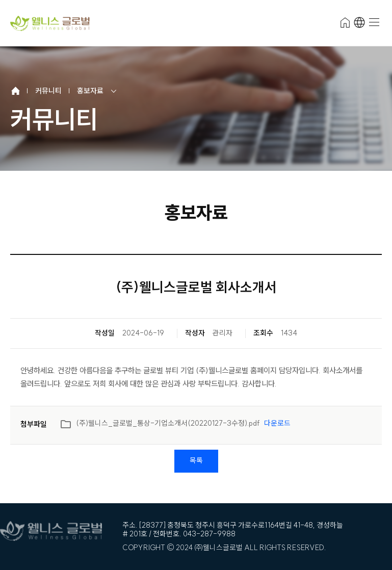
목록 (196, 460)
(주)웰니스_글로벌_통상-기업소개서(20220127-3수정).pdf (175, 425)
